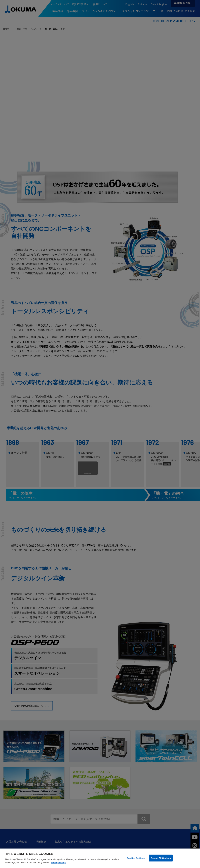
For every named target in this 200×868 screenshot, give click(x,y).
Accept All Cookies (161, 858)
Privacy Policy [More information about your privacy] (58, 862)
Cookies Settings (136, 858)
